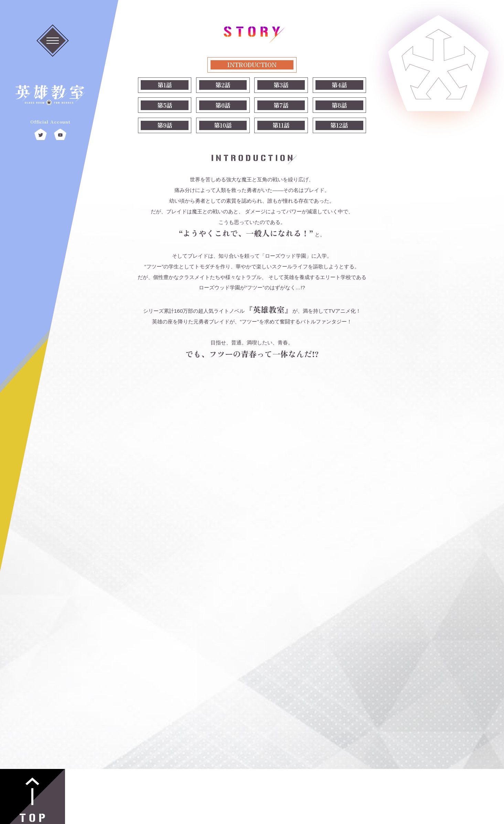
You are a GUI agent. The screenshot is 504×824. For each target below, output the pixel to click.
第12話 (339, 125)
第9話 (165, 125)
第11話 (281, 125)
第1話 (165, 85)
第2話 (223, 85)
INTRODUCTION (252, 65)
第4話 (339, 85)
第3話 (281, 85)
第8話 (339, 105)
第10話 (223, 125)
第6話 (223, 105)
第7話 (281, 105)
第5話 (165, 105)
